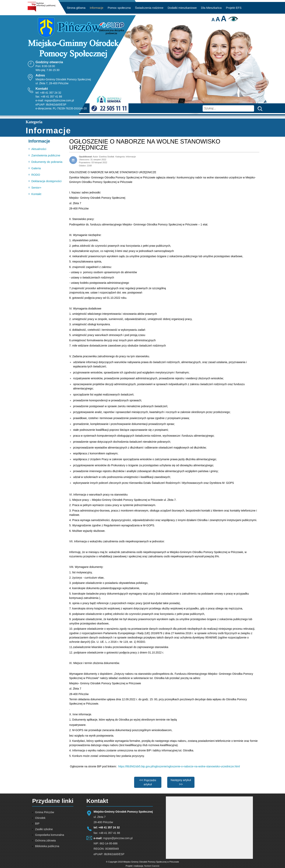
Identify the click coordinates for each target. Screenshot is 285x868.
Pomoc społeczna (119, 8)
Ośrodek (40, 818)
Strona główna (76, 8)
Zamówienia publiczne (46, 155)
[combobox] (228, 108)
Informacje (97, 8)
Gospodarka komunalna (50, 835)
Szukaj (259, 108)
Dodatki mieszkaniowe (182, 8)
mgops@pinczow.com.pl (59, 100)
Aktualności (39, 149)
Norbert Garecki (152, 866)
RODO (36, 175)
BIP (37, 824)
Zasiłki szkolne (44, 829)
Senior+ (36, 188)
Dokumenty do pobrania (47, 162)
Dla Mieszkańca (211, 8)
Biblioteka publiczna (47, 846)
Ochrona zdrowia (45, 841)
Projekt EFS (234, 8)
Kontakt (36, 194)
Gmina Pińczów (44, 812)
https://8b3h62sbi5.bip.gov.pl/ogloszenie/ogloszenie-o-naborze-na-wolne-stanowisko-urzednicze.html (179, 766)
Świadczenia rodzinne (149, 8)
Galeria (36, 168)
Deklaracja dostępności (46, 181)
